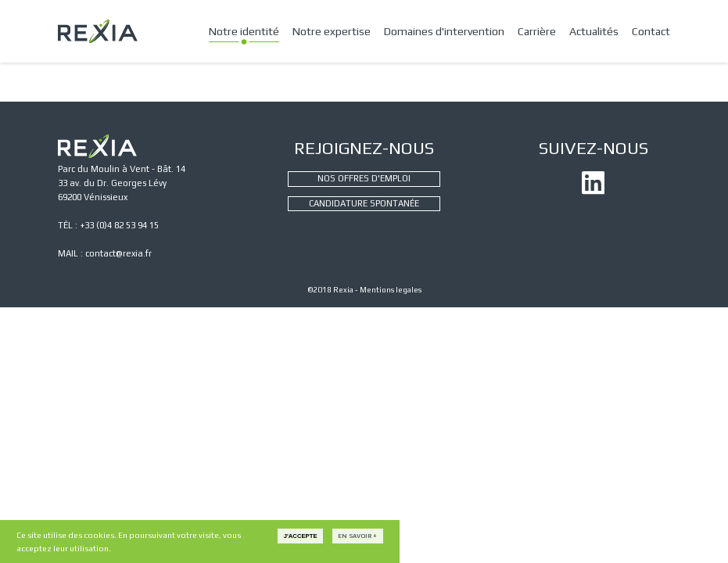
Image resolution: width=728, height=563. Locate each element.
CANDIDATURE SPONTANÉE (364, 203)
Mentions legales (391, 290)
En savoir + (357, 536)
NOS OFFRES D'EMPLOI (364, 178)
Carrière (537, 31)
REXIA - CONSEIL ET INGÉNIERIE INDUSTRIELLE (98, 31)
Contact (651, 31)
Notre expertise (332, 31)
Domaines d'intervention (444, 31)
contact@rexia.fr (118, 253)
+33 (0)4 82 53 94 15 (119, 225)
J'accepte (301, 536)
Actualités (594, 31)
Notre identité (244, 31)
